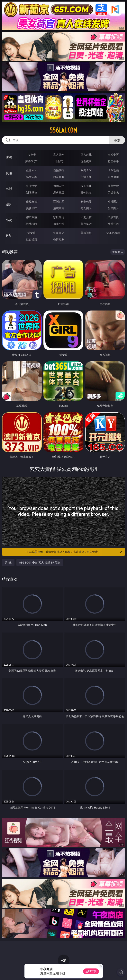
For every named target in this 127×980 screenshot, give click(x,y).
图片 (9, 204)
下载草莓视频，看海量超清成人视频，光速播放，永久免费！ (75, 552)
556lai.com (63, 130)
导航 (9, 236)
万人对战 (86, 155)
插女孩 (32, 233)
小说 (9, 220)
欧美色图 (86, 201)
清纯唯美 (59, 208)
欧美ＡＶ (86, 170)
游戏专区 (113, 155)
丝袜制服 (59, 177)
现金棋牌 (86, 161)
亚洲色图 (59, 201)
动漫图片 (113, 201)
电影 (9, 189)
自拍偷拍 (59, 170)
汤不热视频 (113, 233)
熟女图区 (86, 208)
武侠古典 (113, 217)
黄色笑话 (86, 224)
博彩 (9, 157)
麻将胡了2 (32, 161)
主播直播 (86, 177)
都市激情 (32, 217)
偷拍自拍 (59, 186)
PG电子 (31, 155)
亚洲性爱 (32, 186)
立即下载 (91, 971)
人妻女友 (86, 217)
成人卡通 (86, 186)
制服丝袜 (32, 192)
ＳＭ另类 (113, 177)
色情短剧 (59, 239)
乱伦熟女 (86, 192)
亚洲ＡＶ (32, 170)
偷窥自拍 (32, 201)
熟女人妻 (32, 177)
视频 (9, 173)
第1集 (8, 562)
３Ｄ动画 (113, 170)
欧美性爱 (113, 186)
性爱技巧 (113, 224)
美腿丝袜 (32, 208)
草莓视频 (86, 233)
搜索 (117, 140)
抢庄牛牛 (113, 161)
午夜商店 (59, 233)
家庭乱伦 (59, 217)
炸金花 (59, 161)
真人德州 (59, 155)
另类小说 (59, 224)
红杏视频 (32, 239)
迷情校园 (32, 224)
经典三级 (59, 192)
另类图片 (113, 208)
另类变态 (113, 192)
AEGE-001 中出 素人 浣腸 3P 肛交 (40, 562)
